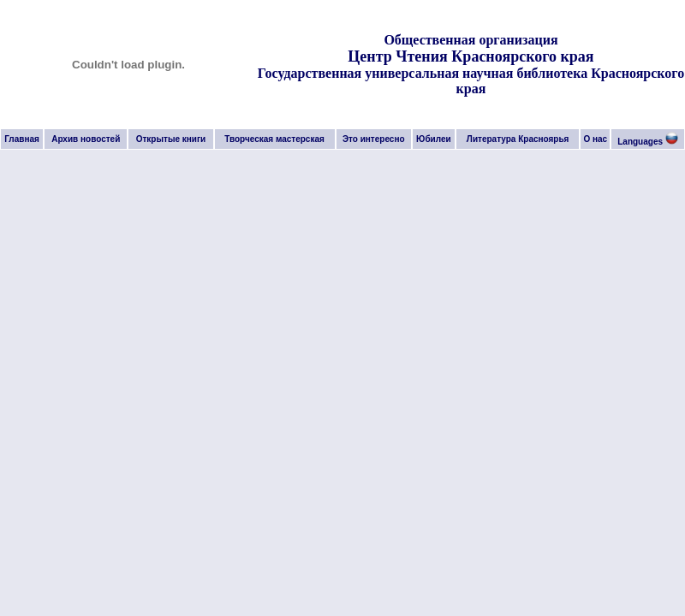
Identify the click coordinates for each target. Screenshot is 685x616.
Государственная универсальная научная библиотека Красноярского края (471, 81)
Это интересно (374, 139)
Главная (22, 139)
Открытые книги (171, 139)
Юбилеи (434, 139)
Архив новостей (86, 139)
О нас (595, 139)
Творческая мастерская (274, 139)
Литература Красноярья (518, 139)
